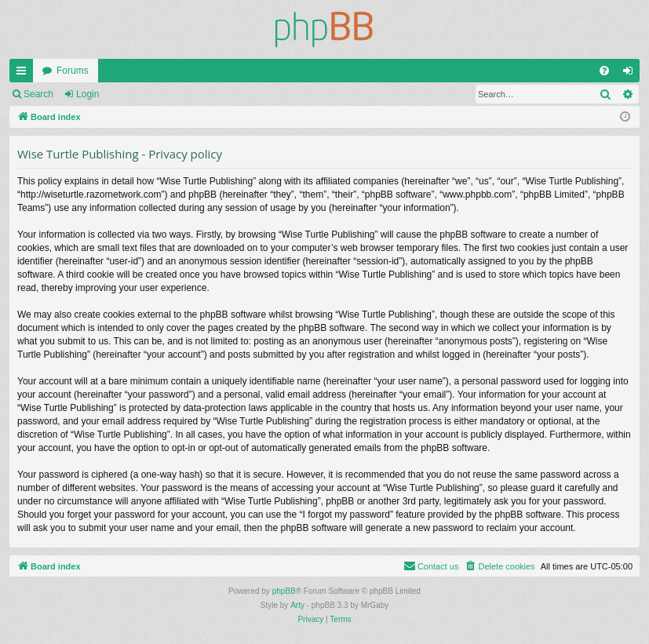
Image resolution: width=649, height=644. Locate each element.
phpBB (284, 591)
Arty (297, 605)
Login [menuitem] (631, 74)
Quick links (24, 74)
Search (38, 94)
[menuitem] (604, 71)
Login (88, 94)
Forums (73, 71)
